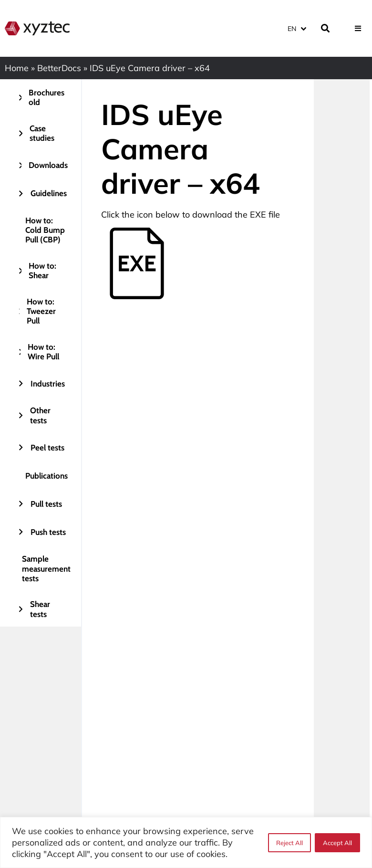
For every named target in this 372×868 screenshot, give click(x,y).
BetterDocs (59, 68)
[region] (186, 842)
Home (17, 68)
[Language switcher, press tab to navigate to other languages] (297, 28)
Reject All (289, 843)
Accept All (337, 843)
